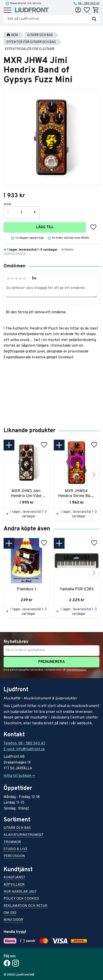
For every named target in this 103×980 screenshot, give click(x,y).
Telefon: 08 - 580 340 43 (24, 744)
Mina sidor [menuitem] (13, 920)
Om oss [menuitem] (10, 913)
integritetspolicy (76, 670)
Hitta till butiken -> (19, 776)
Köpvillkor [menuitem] (14, 885)
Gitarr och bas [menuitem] (17, 828)
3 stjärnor (16, 278)
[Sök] (94, 19)
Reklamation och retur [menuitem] (25, 906)
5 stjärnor (24, 278)
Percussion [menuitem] (14, 856)
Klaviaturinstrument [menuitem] (24, 835)
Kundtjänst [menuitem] (14, 878)
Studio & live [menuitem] (16, 849)
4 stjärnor (20, 278)
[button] (8, 10)
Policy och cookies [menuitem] (21, 899)
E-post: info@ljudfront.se (24, 749)
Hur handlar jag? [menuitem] (20, 892)
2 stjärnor (12, 278)
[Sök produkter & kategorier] (48, 19)
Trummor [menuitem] (12, 842)
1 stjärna (8, 278)
